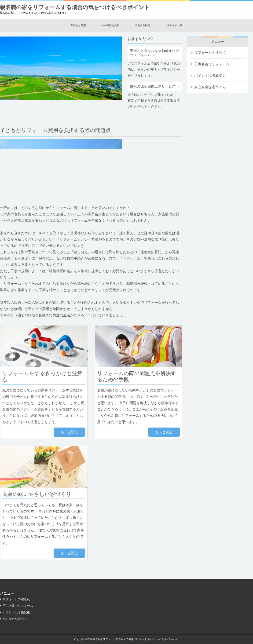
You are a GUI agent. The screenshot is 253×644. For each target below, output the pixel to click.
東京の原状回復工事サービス (153, 86)
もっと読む (69, 432)
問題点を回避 (143, 25)
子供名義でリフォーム (212, 64)
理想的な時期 (78, 25)
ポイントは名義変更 (210, 76)
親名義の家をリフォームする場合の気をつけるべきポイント (75, 7)
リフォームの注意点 (210, 53)
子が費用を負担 (110, 25)
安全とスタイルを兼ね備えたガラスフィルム (154, 53)
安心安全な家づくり (210, 87)
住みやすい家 (175, 25)
